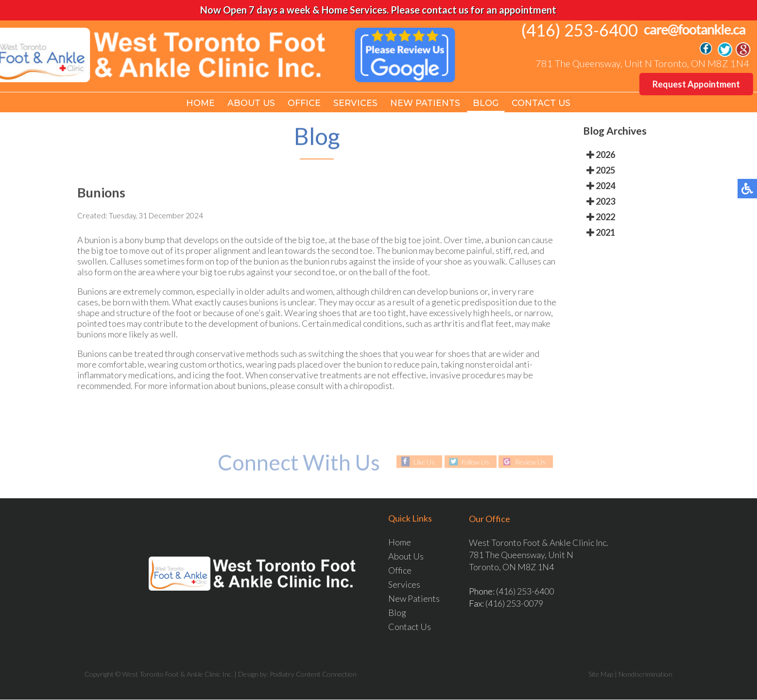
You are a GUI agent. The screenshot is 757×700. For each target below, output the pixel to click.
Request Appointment (697, 84)
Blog (487, 103)
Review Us (532, 462)
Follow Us (475, 462)
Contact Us (542, 103)
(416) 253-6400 (581, 30)
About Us (251, 103)
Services (356, 103)
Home (199, 103)
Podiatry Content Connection (313, 674)
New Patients (426, 103)
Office (305, 103)
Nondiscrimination (645, 674)
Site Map (601, 674)
